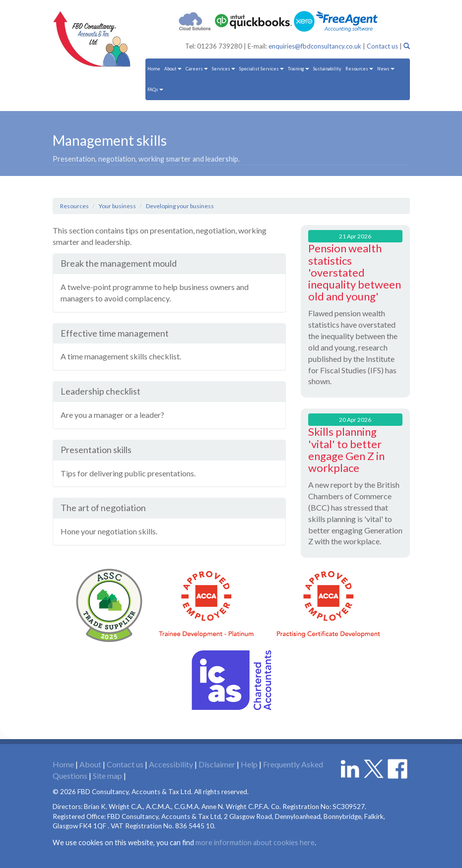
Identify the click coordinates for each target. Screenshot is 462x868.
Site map (107, 776)
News (386, 69)
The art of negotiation (103, 508)
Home (154, 69)
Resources (359, 69)
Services (224, 69)
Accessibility (171, 764)
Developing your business (180, 206)
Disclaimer (217, 764)
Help (249, 764)
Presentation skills (96, 450)
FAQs (155, 89)
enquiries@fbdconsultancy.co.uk (315, 46)
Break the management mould (119, 263)
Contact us (382, 46)
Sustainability (327, 69)
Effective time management (115, 333)
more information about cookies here (255, 842)
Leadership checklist (100, 391)
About (173, 69)
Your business (117, 206)
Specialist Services (262, 69)
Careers (197, 69)
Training (298, 69)
